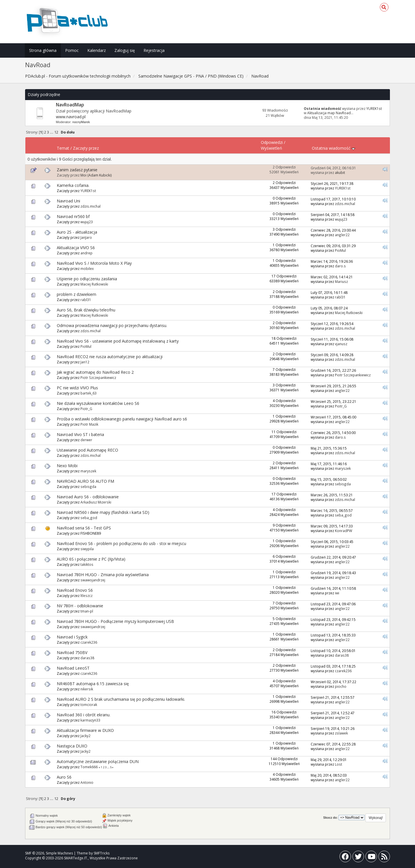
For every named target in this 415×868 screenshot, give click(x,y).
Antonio (87, 782)
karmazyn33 (90, 720)
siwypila (87, 549)
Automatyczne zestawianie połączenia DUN (98, 761)
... (52, 132)
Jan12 (85, 362)
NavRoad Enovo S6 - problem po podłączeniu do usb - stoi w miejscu (121, 543)
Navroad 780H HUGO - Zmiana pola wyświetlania (103, 575)
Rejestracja (154, 50)
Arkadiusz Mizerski (96, 502)
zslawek (341, 733)
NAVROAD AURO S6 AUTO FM (85, 481)
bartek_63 (88, 393)
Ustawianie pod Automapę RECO (87, 450)
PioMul (340, 250)
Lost (338, 764)
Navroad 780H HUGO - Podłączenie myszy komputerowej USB (115, 621)
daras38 (87, 658)
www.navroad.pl (71, 117)
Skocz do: (331, 818)
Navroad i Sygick (72, 637)
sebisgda (88, 486)
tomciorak (89, 704)
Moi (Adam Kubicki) (96, 175)
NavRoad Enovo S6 (75, 590)
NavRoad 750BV (72, 652)
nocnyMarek (81, 122)
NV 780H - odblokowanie (80, 606)
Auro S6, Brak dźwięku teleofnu (86, 310)
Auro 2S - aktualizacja (77, 232)
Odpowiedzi (272, 142)
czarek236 (89, 642)
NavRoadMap (70, 105)
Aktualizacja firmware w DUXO (85, 730)
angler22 (342, 235)
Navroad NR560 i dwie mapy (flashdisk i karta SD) (103, 512)
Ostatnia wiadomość (333, 148)
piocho (341, 686)
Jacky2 (85, 736)
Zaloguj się (125, 50)
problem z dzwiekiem (77, 294)
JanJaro (86, 237)
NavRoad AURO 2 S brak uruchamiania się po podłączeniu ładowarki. (121, 699)
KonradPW (344, 531)
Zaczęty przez (86, 148)
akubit (340, 172)
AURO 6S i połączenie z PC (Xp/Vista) (91, 559)
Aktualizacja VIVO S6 (76, 248)
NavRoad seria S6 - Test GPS (84, 528)
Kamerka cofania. (73, 185)
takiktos (87, 564)
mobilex (87, 268)
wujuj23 (87, 222)
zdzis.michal (90, 206)
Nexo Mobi (67, 466)
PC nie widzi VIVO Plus (77, 388)
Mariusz (341, 281)
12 (56, 132)
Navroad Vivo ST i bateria (80, 434)
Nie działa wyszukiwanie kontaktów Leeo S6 (98, 403)
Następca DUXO (72, 746)
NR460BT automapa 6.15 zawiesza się (93, 684)
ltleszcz (86, 595)
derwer (86, 440)
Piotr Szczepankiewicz (98, 377)
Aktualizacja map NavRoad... (330, 113)
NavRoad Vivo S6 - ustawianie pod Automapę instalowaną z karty (118, 341)
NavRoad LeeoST (73, 668)
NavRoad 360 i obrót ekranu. (84, 715)
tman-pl (87, 611)
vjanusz (341, 344)
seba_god (89, 518)
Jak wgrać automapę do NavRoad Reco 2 (95, 372)
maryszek (88, 471)
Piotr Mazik (89, 424)
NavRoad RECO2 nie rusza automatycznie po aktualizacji (110, 357)
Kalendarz (97, 50)
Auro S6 (64, 777)
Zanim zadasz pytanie (77, 170)
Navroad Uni (68, 201)
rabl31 (86, 300)
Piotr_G (86, 409)
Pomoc (72, 50)
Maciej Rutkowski (94, 284)
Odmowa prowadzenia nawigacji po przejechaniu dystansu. (112, 325)
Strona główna (43, 50)
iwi (337, 593)
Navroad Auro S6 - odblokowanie (88, 497)
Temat (63, 148)
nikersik (87, 689)
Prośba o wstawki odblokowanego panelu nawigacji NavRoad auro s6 (122, 419)
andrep (86, 253)
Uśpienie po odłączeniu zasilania (87, 279)
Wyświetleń (271, 148)
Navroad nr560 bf (73, 216)
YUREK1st (374, 108)
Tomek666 (89, 767)
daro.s (340, 266)
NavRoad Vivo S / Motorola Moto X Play (94, 263)
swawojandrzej (93, 580)
